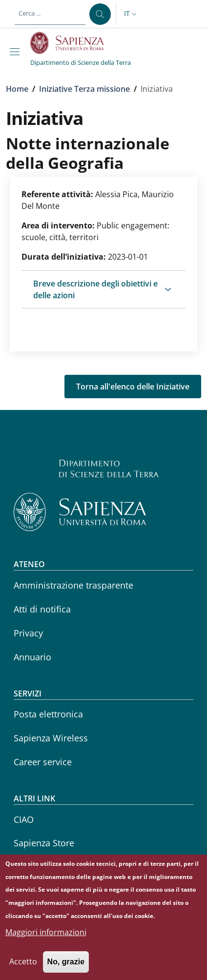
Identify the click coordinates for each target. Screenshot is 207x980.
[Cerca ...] (100, 14)
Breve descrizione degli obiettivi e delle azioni (95, 289)
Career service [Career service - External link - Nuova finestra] (43, 762)
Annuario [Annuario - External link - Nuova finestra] (32, 657)
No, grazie (66, 969)
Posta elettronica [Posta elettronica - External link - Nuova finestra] (48, 714)
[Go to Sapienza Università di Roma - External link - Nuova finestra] (72, 43)
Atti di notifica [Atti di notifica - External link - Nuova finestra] (42, 609)
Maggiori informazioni (46, 939)
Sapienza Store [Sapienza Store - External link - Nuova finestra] (44, 843)
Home (17, 89)
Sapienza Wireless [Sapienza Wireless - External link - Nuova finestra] (51, 738)
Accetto (23, 969)
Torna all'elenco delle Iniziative (133, 387)
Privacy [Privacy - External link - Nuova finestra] (28, 633)
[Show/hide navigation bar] (17, 52)
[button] (131, 14)
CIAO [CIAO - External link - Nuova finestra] (24, 819)
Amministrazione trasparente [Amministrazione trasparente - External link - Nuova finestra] (73, 585)
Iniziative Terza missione (84, 89)
